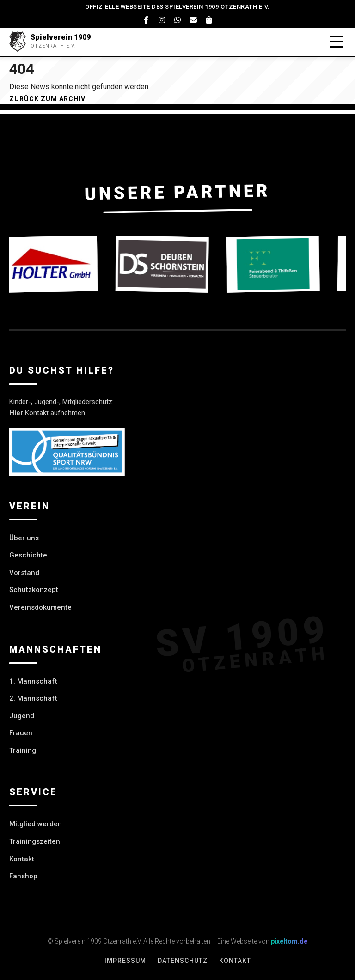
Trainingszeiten (35, 841)
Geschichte (28, 555)
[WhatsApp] (177, 20)
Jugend (22, 716)
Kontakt (22, 859)
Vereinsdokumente (40, 607)
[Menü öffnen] (337, 42)
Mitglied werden (36, 824)
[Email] (193, 20)
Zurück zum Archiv (47, 99)
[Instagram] (162, 20)
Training (23, 750)
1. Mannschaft (33, 681)
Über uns (24, 538)
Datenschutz (183, 961)
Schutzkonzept (34, 590)
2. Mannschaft (33, 698)
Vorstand (24, 573)
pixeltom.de (289, 941)
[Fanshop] (209, 20)
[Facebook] (146, 20)
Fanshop (23, 876)
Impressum (125, 961)
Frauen (21, 733)
